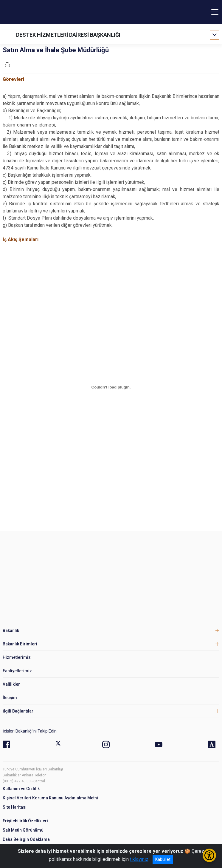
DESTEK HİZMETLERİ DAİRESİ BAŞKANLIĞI (68, 35)
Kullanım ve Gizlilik (21, 789)
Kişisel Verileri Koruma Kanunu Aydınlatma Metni (50, 798)
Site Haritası (15, 807)
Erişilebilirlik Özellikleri (25, 821)
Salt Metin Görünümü (23, 830)
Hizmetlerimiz (17, 657)
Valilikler (11, 684)
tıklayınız (139, 859)
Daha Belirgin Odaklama (26, 839)
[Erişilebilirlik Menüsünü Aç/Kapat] (209, 855)
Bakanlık (11, 630)
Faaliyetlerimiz (17, 671)
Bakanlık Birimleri (20, 644)
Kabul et (163, 859)
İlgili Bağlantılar (18, 711)
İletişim (10, 698)
